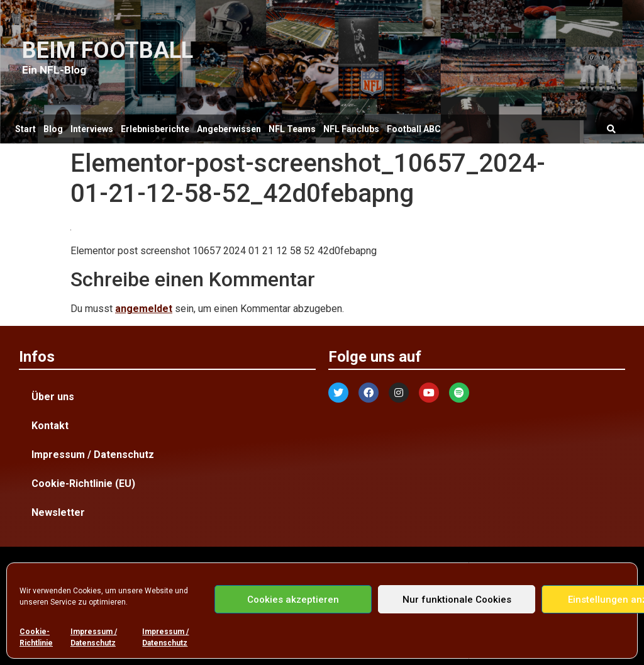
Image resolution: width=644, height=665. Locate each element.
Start (25, 129)
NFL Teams (292, 129)
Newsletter (58, 512)
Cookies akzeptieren (293, 600)
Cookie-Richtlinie (36, 637)
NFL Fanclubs (351, 129)
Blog (53, 129)
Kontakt (50, 426)
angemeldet (144, 309)
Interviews (92, 129)
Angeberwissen (229, 129)
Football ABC (414, 129)
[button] (612, 129)
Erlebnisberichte (155, 129)
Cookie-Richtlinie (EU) (83, 483)
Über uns (53, 397)
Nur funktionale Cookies (457, 600)
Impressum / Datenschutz (94, 637)
